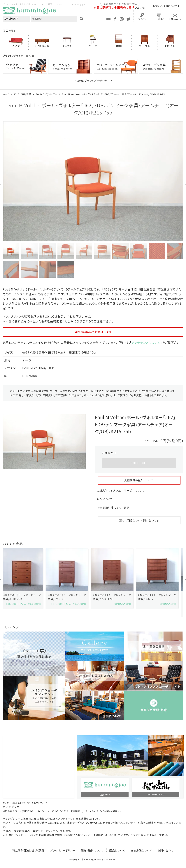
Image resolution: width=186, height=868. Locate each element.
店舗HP (104, 794)
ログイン (142, 19)
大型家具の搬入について (139, 480)
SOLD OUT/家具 (23, 94)
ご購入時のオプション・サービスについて (121, 490)
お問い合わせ (175, 19)
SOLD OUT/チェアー (47, 94)
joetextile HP (155, 794)
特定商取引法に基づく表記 (113, 507)
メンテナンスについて (146, 342)
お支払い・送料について (165, 6)
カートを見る (158, 19)
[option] (93, 181)
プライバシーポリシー (63, 850)
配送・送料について (92, 850)
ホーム (6, 94)
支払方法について (141, 850)
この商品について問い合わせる (139, 520)
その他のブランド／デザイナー (92, 81)
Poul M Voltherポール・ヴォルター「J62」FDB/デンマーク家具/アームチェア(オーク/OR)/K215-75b (114, 94)
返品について (105, 499)
